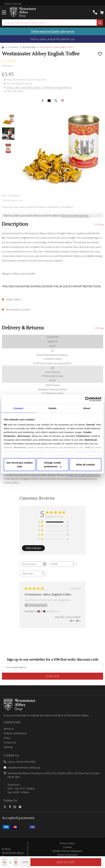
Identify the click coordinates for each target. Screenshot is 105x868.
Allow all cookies (86, 465)
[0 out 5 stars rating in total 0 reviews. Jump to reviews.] (10, 63)
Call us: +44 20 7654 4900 (21, 762)
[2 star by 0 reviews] (53, 535)
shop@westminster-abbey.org (24, 767)
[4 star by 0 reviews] (53, 527)
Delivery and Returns (15, 733)
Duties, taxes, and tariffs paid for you (53, 39)
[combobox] (49, 23)
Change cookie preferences (53, 465)
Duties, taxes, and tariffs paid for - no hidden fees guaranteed (39, 87)
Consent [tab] (18, 408)
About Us (9, 729)
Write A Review (33, 548)
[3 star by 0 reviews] (53, 531)
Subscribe (53, 676)
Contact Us (10, 742)
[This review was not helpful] (77, 621)
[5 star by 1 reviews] (53, 522)
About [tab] (87, 408)
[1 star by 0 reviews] (53, 539)
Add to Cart (66, 862)
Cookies (67, 847)
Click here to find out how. (75, 215)
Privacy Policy (87, 451)
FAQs (7, 738)
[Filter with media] (33, 573)
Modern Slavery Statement (67, 851)
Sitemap (8, 747)
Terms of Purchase (67, 855)
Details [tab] (52, 408)
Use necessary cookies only (19, 465)
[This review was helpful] (71, 621)
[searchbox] (31, 564)
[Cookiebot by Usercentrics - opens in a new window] (87, 399)
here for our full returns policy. (85, 475)
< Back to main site (13, 4)
